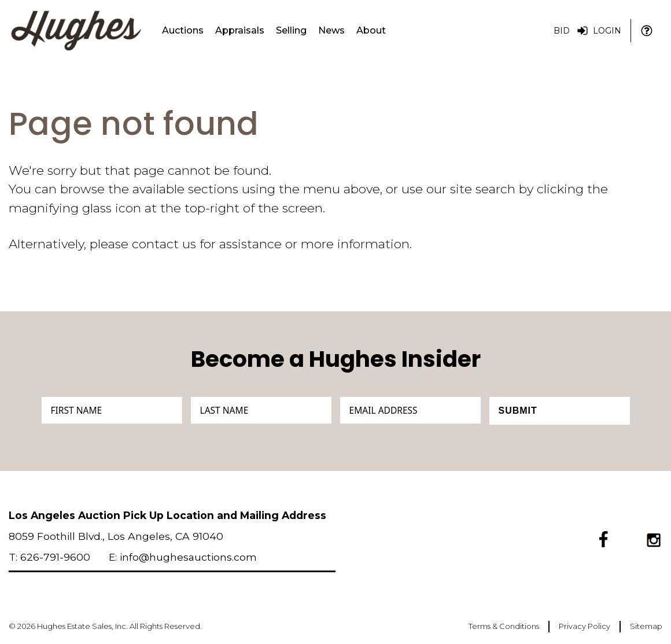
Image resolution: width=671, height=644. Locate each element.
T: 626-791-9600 (49, 557)
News (331, 30)
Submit (518, 411)
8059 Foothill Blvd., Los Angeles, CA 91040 (116, 536)
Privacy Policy (585, 626)
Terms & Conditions (504, 626)
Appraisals (240, 30)
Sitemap (646, 626)
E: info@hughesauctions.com (183, 557)
